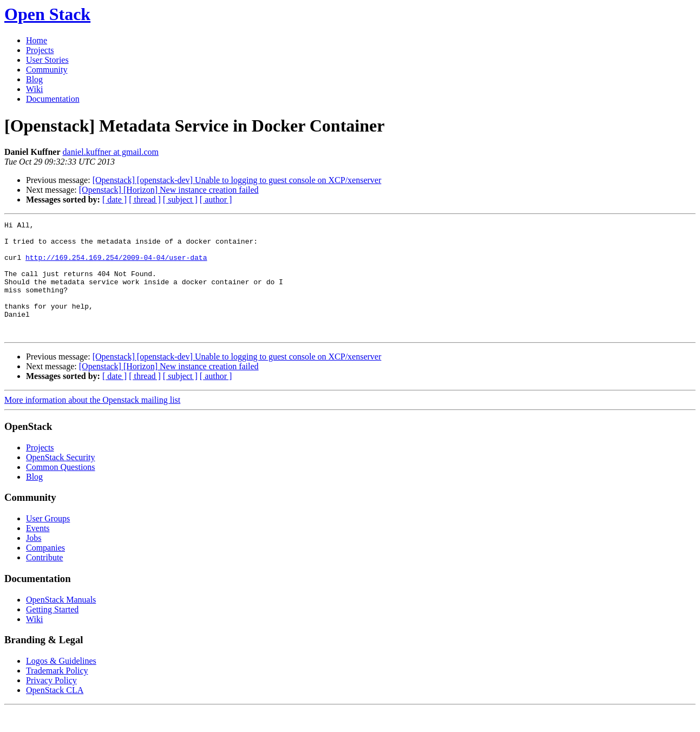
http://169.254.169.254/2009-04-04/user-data (116, 265)
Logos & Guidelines (61, 684)
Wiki (34, 89)
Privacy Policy (51, 703)
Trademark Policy (57, 693)
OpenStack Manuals (61, 622)
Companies (45, 570)
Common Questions (61, 490)
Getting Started (52, 632)
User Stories (47, 60)
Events (38, 551)
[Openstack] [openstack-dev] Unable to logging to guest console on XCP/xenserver (237, 180)
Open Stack (47, 14)
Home (37, 40)
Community (47, 70)
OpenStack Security (61, 480)
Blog (34, 79)
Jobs (34, 561)
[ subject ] (180, 200)
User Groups (48, 541)
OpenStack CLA (55, 713)
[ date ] (115, 200)
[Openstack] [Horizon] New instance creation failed (169, 190)
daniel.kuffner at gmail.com (111, 152)
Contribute (44, 580)
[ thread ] (145, 200)
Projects (40, 50)
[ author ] (216, 200)
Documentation (53, 99)
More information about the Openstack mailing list (92, 423)
